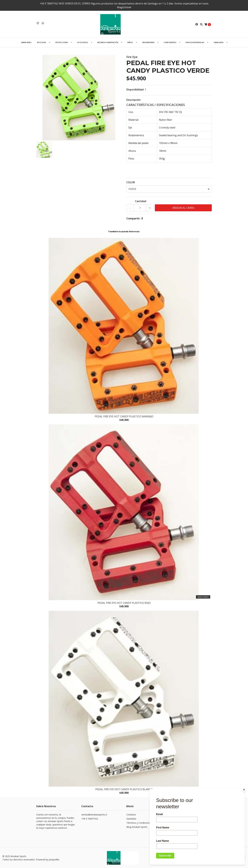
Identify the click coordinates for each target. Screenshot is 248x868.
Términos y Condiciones (139, 823)
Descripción (133, 100)
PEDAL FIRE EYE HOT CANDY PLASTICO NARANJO (124, 416)
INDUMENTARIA (148, 42)
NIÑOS (130, 42)
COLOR (131, 182)
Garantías (131, 819)
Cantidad (141, 201)
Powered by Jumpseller (48, 860)
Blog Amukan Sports (137, 827)
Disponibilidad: (135, 89)
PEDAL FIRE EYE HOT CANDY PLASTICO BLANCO (124, 789)
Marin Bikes (26, 42)
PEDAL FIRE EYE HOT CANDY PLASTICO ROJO (124, 603)
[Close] (244, 790)
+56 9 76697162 (90, 819)
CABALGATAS (219, 42)
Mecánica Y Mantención (108, 42)
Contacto (131, 815)
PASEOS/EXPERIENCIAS (195, 42)
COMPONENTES (170, 42)
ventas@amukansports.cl (94, 815)
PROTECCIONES (62, 42)
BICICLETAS (42, 42)
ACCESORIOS (83, 42)
